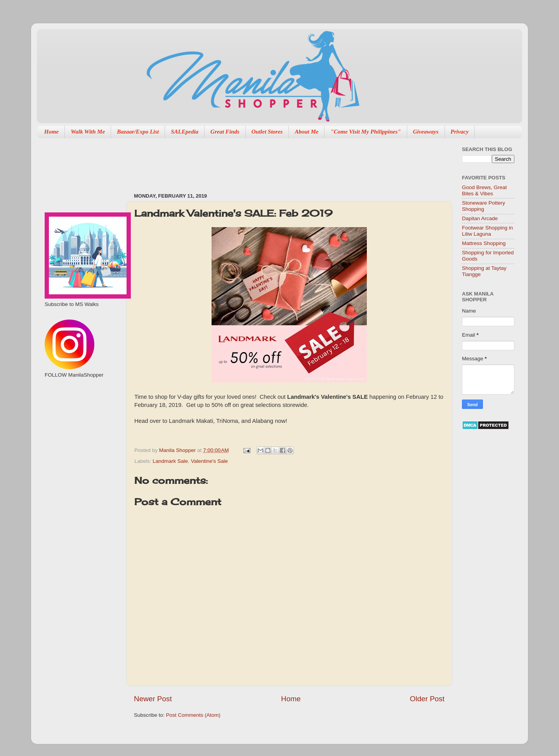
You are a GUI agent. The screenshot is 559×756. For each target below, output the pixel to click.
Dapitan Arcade (480, 218)
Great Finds (225, 132)
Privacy (460, 132)
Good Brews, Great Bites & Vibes (484, 190)
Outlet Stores (267, 132)
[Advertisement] (275, 162)
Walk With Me (88, 132)
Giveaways (426, 132)
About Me (306, 132)
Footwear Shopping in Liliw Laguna (487, 231)
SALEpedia (185, 132)
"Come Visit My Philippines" (365, 132)
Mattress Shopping (484, 243)
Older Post (427, 699)
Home (52, 132)
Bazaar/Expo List (138, 132)
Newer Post (153, 699)
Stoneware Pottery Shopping (483, 206)
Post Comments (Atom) (193, 715)
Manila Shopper (178, 450)
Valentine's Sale (209, 461)
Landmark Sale (170, 461)
